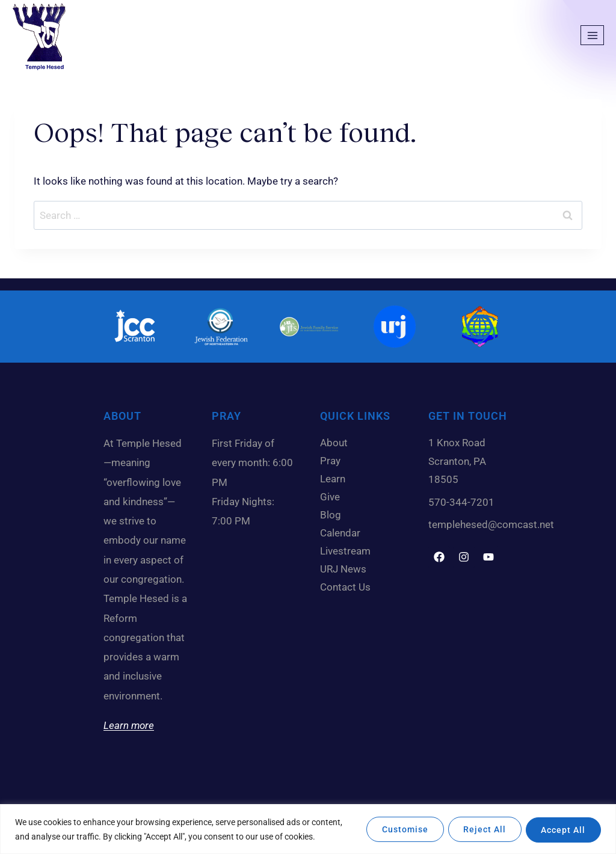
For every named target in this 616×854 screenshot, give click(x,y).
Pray (330, 461)
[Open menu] (592, 35)
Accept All (562, 829)
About (337, 443)
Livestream (345, 551)
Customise (397, 829)
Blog (334, 515)
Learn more (129, 725)
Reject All (480, 829)
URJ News (343, 569)
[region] (308, 829)
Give (333, 497)
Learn (336, 479)
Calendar (343, 533)
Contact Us (345, 587)
